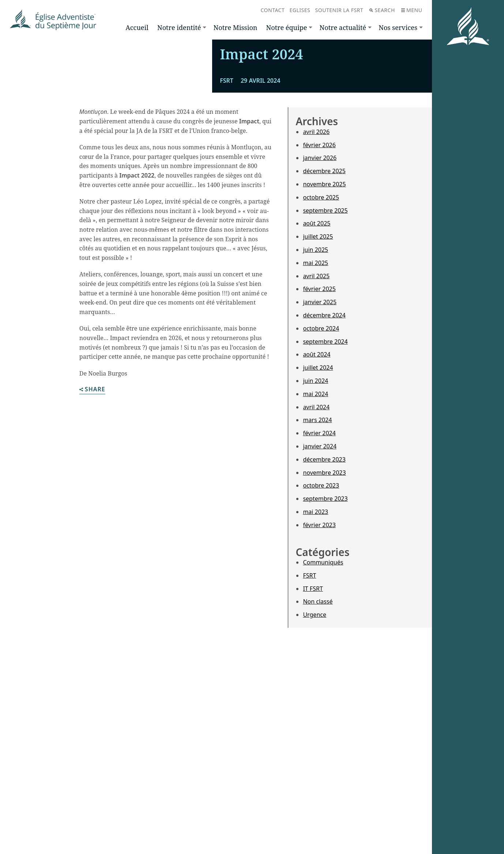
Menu (412, 10)
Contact (273, 10)
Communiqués (323, 691)
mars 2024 (317, 549)
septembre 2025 (325, 339)
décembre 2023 (324, 588)
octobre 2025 (321, 326)
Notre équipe (287, 27)
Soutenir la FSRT (339, 10)
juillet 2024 (318, 496)
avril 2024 (316, 536)
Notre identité (179, 27)
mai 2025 (315, 392)
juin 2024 (315, 510)
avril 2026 (316, 261)
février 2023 (319, 654)
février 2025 (319, 418)
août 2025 (317, 352)
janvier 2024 (320, 575)
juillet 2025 (318, 365)
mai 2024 (315, 523)
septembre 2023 (325, 627)
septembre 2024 (325, 470)
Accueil (137, 27)
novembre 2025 (324, 313)
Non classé (318, 730)
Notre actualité (343, 27)
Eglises (300, 10)
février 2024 (319, 562)
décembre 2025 (324, 300)
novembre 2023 (324, 601)
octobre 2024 (321, 457)
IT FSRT (313, 717)
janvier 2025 (320, 431)
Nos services (398, 27)
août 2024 (317, 483)
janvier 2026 (320, 287)
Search (382, 10)
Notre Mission (236, 27)
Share (92, 519)
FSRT (309, 704)
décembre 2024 (324, 444)
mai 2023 (315, 641)
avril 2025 (316, 404)
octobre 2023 (321, 614)
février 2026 (319, 273)
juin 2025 (315, 378)
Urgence (315, 743)
